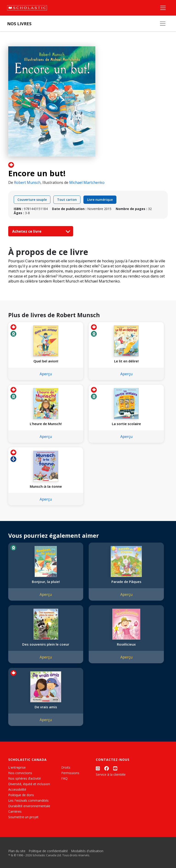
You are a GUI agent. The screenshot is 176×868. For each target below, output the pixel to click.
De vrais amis (46, 707)
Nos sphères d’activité (25, 778)
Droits (66, 767)
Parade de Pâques (126, 582)
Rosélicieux (126, 644)
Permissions (70, 773)
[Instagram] (98, 768)
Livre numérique (100, 200)
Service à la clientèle (111, 774)
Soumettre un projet (23, 817)
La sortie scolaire (126, 424)
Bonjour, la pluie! (46, 582)
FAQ (64, 778)
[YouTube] (115, 768)
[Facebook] (107, 768)
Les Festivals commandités (28, 800)
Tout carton (67, 200)
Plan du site (17, 851)
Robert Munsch (27, 182)
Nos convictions (20, 773)
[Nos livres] (163, 24)
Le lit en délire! (126, 361)
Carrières (15, 811)
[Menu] (163, 8)
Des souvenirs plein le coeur (46, 644)
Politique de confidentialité (48, 851)
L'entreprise (17, 767)
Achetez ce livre (40, 231)
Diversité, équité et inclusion (29, 784)
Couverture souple (32, 200)
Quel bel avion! (46, 361)
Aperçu (46, 374)
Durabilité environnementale (29, 806)
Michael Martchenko (87, 182)
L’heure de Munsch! (46, 424)
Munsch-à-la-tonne (46, 486)
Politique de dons (21, 795)
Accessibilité (17, 789)
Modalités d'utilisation (87, 851)
